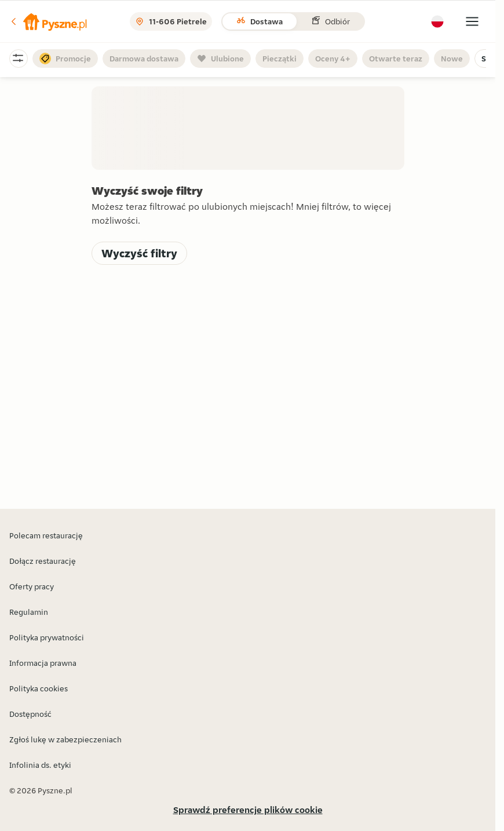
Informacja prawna (43, 663)
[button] (48, 21)
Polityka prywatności (47, 637)
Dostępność (30, 714)
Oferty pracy (32, 586)
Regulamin (29, 612)
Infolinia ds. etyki (40, 765)
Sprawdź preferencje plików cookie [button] (248, 810)
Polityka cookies (39, 688)
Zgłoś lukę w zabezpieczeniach (65, 739)
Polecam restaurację (46, 535)
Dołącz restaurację (43, 561)
